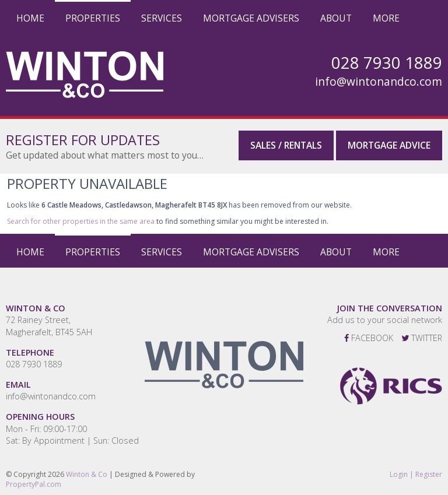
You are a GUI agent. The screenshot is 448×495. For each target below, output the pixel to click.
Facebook (369, 338)
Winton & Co (87, 474)
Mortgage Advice (389, 145)
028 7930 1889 (34, 364)
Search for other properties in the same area (81, 221)
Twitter (422, 338)
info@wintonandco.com (379, 82)
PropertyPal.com (34, 484)
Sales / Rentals (286, 145)
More (386, 18)
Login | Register (416, 475)
